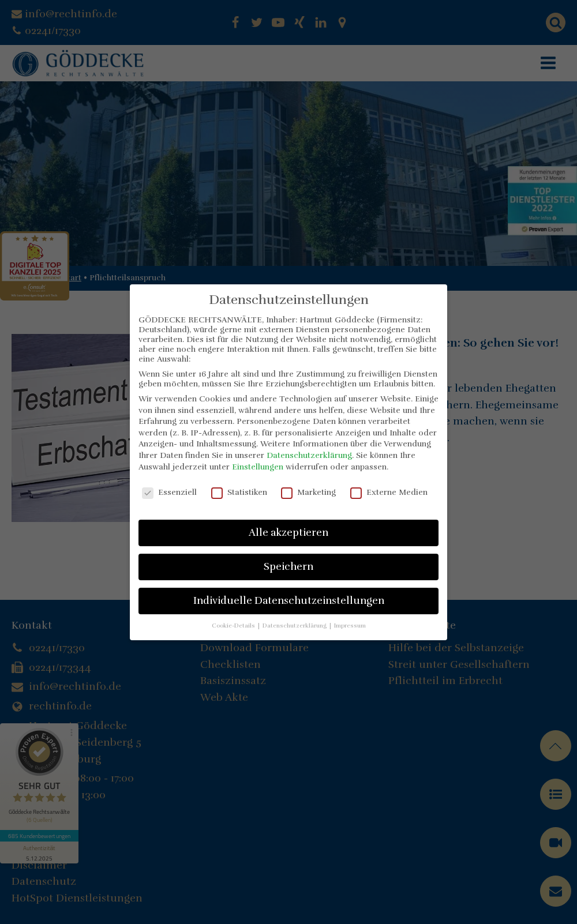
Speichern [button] (288, 566)
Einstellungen (258, 467)
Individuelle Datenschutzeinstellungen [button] (289, 600)
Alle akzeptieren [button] (288, 532)
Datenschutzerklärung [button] (295, 626)
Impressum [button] (350, 626)
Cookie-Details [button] (234, 626)
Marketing (308, 492)
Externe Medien (389, 492)
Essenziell (169, 492)
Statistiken (239, 492)
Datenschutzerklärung (309, 455)
